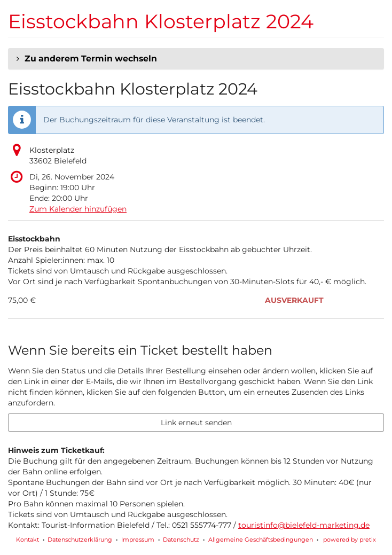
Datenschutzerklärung (80, 540)
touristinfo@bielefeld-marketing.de (304, 525)
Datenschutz (181, 540)
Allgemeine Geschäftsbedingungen (261, 540)
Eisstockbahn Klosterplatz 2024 (161, 21)
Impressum (138, 540)
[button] (196, 59)
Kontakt (28, 540)
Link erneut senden (196, 423)
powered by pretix (350, 540)
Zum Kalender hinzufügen (78, 209)
